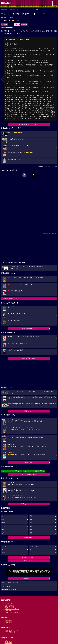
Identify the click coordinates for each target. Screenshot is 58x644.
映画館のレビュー (10, 623)
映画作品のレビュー (10, 611)
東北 (31, 523)
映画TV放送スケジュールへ (28, 504)
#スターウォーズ (6, 471)
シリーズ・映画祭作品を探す (28, 474)
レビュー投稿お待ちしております (28, 124)
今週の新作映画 (9, 605)
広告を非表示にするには (49, 233)
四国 (31, 530)
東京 (3, 516)
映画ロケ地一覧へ (28, 561)
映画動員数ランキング (11, 631)
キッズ (32, 549)
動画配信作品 (8, 643)
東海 (31, 519)
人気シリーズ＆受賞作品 (12, 609)
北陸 (31, 526)
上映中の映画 (8, 603)
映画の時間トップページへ (9, 590)
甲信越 (3, 526)
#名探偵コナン (17, 471)
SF (2, 549)
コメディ (4, 553)
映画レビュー (28, 462)
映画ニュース (8, 641)
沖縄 (31, 533)
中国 (3, 530)
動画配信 (24, 25)
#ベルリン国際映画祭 (7, 28)
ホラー (32, 553)
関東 (31, 516)
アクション (4, 20)
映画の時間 (4, 9)
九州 (3, 533)
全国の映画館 (8, 621)
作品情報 (12, 9)
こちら (4, 33)
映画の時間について (28, 578)
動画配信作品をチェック (28, 358)
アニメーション (34, 546)
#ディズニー (26, 471)
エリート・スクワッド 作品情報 (10, 583)
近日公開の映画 (9, 607)
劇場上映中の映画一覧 (28, 328)
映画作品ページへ (6, 586)
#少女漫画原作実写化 (38, 471)
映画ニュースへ (28, 411)
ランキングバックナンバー (12, 633)
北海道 (3, 523)
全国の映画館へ (28, 538)
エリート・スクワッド (23, 9)
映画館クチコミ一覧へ (28, 558)
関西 (3, 519)
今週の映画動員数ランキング (9, 299)
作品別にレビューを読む (12, 613)
